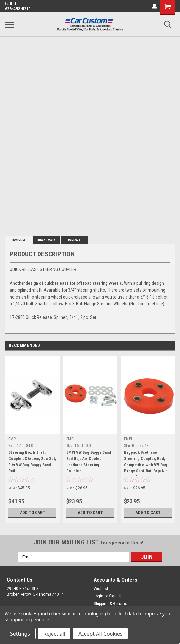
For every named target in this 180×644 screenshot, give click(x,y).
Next (170, 346)
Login (98, 596)
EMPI (13, 439)
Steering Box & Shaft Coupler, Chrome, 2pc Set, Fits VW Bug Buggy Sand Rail (32, 462)
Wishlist (101, 589)
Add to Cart (32, 513)
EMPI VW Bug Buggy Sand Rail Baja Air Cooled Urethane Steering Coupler (89, 462)
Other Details (46, 240)
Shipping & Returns (110, 604)
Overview (18, 240)
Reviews (74, 240)
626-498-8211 (18, 9)
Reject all (54, 634)
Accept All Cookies (100, 634)
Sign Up (116, 596)
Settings (20, 634)
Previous (161, 346)
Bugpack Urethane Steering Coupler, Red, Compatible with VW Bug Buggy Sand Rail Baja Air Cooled (146, 463)
